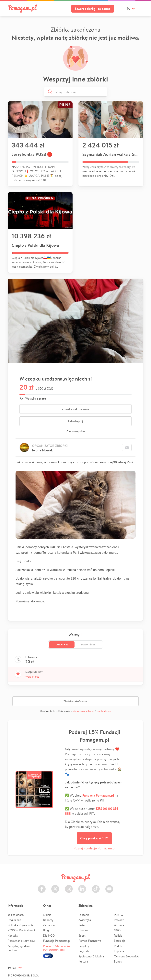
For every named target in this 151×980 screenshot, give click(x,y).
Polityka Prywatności (21, 925)
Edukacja (119, 941)
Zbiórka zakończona (76, 409)
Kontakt (13, 936)
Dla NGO (49, 936)
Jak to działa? (16, 915)
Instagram (69, 887)
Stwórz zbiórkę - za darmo (93, 9)
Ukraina (83, 930)
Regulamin (14, 920)
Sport (82, 936)
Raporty (48, 920)
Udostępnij (75, 421)
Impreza (119, 951)
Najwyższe (88, 644)
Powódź (119, 920)
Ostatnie (62, 644)
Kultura (83, 961)
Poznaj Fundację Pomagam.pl (94, 848)
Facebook (42, 887)
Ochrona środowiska (127, 956)
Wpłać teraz (32, 677)
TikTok (96, 887)
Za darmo (49, 925)
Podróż (118, 946)
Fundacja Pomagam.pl (57, 941)
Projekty (84, 946)
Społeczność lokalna (91, 956)
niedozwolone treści (83, 711)
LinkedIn (82, 887)
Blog (46, 930)
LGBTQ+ (119, 915)
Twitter (55, 887)
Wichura (119, 925)
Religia (118, 936)
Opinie (47, 915)
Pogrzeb (84, 951)
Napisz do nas (104, 711)
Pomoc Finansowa (90, 941)
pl (128, 9)
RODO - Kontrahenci (21, 930)
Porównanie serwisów (21, 941)
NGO (117, 930)
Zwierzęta (85, 920)
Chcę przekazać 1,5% (94, 838)
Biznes (118, 961)
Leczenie (84, 915)
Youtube (109, 887)
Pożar (82, 925)
